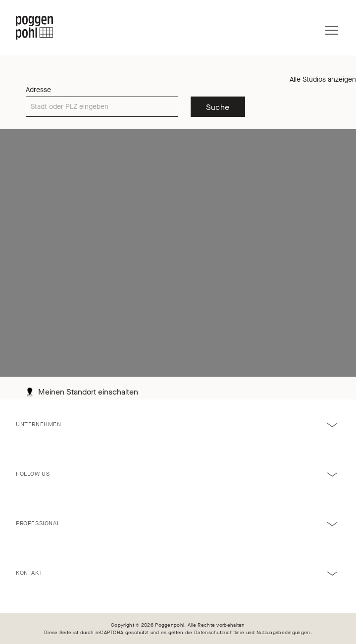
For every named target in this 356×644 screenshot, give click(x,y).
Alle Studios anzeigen (323, 79)
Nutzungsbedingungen (283, 632)
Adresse (38, 90)
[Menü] (332, 28)
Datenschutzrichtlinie (219, 632)
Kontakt (29, 573)
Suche (218, 107)
